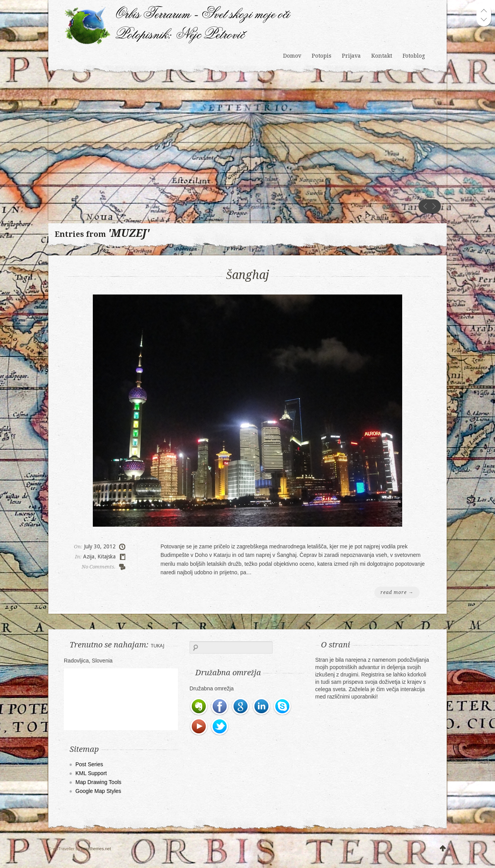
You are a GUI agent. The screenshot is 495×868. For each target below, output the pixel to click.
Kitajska (107, 556)
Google (241, 707)
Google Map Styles (98, 791)
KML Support (91, 773)
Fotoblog (414, 56)
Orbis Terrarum (178, 15)
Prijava (351, 56)
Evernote (199, 707)
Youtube (199, 727)
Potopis (322, 56)
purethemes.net (96, 849)
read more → (397, 592)
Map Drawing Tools (98, 782)
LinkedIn (262, 707)
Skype (283, 707)
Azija (89, 556)
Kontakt (382, 56)
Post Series (89, 764)
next (434, 206)
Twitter (220, 727)
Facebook (220, 707)
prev (425, 206)
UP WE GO (443, 849)
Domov (292, 56)
